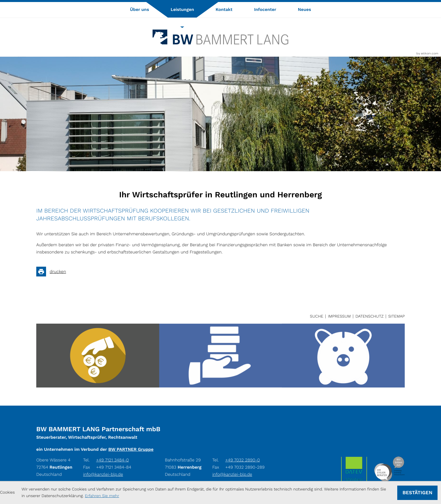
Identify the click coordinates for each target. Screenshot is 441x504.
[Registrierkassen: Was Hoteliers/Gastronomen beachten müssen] (98, 356)
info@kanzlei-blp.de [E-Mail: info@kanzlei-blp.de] (103, 474)
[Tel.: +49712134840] (113, 460)
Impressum (339, 316)
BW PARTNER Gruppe (131, 449)
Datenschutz (370, 316)
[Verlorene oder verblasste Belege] (221, 356)
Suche (317, 316)
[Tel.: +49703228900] (242, 460)
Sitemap (397, 316)
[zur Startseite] (221, 37)
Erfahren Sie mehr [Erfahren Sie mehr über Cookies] (102, 496)
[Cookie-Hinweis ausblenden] (417, 493)
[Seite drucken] (53, 272)
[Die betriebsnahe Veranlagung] (343, 356)
